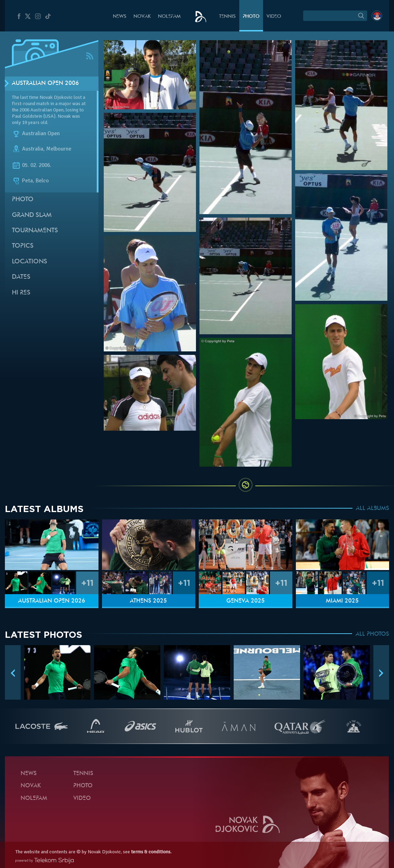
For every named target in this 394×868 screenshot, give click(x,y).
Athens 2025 (148, 601)
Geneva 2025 (246, 601)
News (120, 17)
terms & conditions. (151, 852)
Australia (33, 149)
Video (274, 17)
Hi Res (21, 293)
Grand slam (32, 215)
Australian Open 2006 (45, 83)
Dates (21, 277)
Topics (23, 246)
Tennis (227, 17)
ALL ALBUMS (373, 509)
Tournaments (35, 231)
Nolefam (169, 17)
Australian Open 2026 (52, 601)
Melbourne (59, 149)
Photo (251, 17)
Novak (142, 17)
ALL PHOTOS (372, 634)
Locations (30, 262)
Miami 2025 (342, 601)
